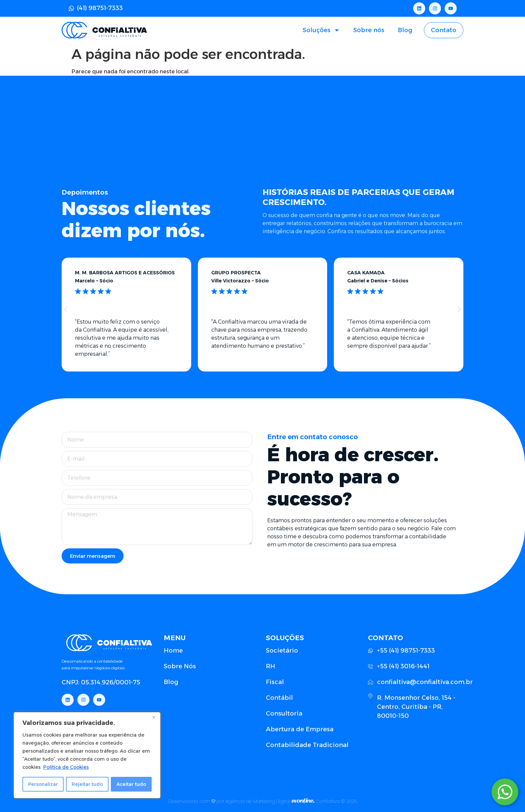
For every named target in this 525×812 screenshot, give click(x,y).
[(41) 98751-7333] (71, 8)
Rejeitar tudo (88, 784)
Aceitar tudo (132, 784)
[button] (66, 310)
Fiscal (275, 682)
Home (173, 651)
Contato (444, 30)
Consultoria (284, 714)
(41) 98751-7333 (100, 8)
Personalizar (43, 784)
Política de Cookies (66, 767)
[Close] (154, 718)
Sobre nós (369, 30)
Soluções (321, 30)
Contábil (279, 698)
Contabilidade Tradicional (307, 745)
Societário (282, 651)
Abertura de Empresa (300, 729)
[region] (87, 755)
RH (271, 666)
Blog (405, 30)
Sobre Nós (180, 666)
